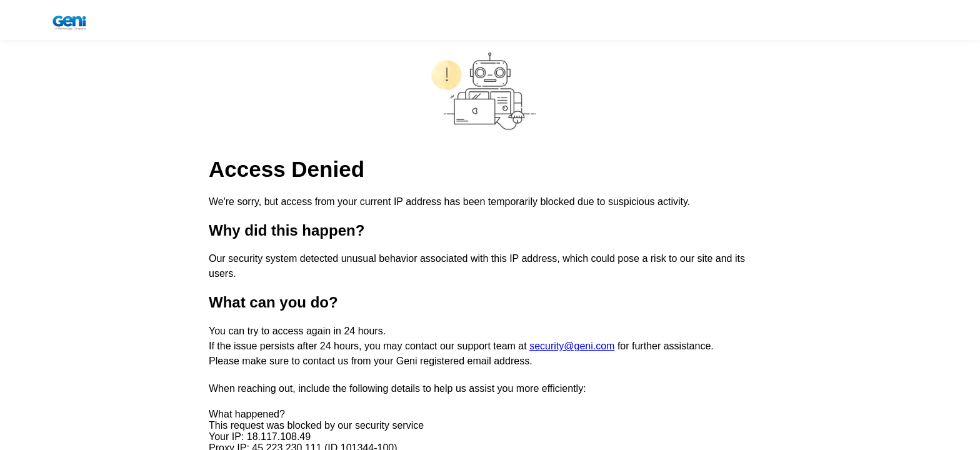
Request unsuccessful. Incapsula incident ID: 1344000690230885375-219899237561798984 (490, 225)
